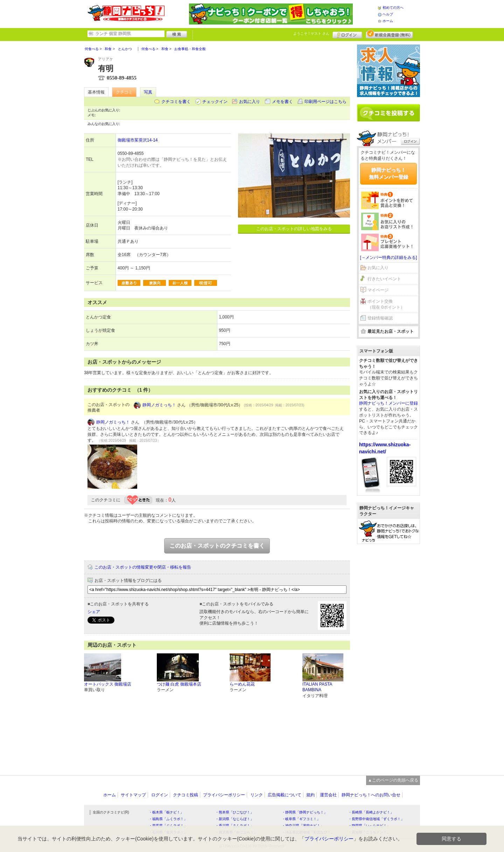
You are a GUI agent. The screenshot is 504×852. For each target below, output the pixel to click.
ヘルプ (388, 14)
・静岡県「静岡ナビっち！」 (304, 812)
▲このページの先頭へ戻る (393, 780)
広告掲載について (285, 795)
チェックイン (215, 102)
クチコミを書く (176, 102)
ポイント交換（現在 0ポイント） (386, 304)
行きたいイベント (384, 279)
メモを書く (282, 102)
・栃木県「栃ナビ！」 (166, 812)
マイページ (378, 290)
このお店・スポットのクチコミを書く (217, 546)
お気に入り (250, 102)
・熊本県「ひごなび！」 (234, 812)
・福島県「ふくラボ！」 (168, 819)
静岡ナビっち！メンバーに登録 (388, 403)
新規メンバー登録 (389, 34)
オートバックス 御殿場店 (108, 684)
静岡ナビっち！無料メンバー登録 (388, 173)
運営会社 (328, 795)
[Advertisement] (388, 656)
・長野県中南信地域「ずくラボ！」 (376, 819)
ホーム (388, 21)
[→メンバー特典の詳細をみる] (389, 257)
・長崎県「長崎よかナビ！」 (371, 812)
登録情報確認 (380, 318)
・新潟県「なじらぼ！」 (234, 819)
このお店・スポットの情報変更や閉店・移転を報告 (143, 567)
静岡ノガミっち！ (159, 405)
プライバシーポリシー (224, 795)
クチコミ (124, 92)
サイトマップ (133, 795)
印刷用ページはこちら (325, 102)
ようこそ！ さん (311, 33)
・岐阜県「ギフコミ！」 (301, 819)
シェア (94, 612)
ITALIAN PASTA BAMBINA (317, 687)
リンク (257, 795)
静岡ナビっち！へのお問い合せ (371, 795)
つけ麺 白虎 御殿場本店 (179, 684)
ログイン (347, 34)
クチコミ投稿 (185, 795)
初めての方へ (393, 8)
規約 (310, 795)
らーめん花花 (242, 684)
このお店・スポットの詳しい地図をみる (294, 229)
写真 (148, 92)
